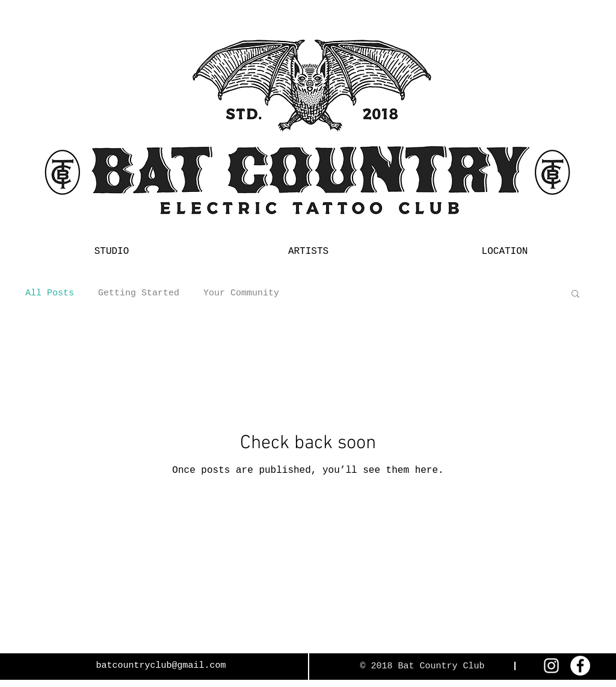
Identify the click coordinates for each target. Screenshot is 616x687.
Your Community (241, 293)
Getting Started (139, 293)
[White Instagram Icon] (551, 666)
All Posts (50, 293)
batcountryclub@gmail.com (161, 666)
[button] (575, 294)
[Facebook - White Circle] (580, 666)
